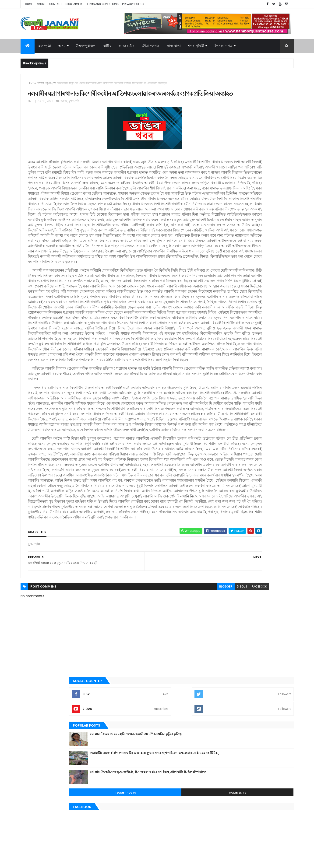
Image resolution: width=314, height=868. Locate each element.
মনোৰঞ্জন (217, 365)
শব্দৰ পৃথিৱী (196, 46)
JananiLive (45, 858)
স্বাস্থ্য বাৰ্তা (174, 46)
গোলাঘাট (217, 334)
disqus (173, 753)
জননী (216, 342)
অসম (62, 46)
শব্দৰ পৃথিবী (218, 397)
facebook (190, 753)
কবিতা (216, 310)
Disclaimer (74, 4)
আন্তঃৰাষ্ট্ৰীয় (219, 287)
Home (29, 4)
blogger (157, 753)
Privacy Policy (133, 4)
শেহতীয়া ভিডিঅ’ (221, 405)
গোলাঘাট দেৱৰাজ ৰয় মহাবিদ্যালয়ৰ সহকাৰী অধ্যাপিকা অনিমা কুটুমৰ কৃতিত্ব (257, 133)
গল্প (214, 326)
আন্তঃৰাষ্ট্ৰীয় (127, 46)
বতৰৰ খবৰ (218, 358)
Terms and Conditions (102, 4)
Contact (56, 4)
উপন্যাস (217, 302)
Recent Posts (230, 189)
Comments (272, 189)
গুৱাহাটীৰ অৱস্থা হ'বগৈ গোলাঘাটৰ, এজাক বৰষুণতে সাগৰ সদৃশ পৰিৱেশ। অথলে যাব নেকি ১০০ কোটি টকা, (262, 154)
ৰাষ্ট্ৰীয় (107, 46)
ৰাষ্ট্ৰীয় (215, 389)
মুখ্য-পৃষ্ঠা (45, 46)
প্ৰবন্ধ (215, 350)
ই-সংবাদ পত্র (224, 46)
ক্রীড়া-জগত (151, 46)
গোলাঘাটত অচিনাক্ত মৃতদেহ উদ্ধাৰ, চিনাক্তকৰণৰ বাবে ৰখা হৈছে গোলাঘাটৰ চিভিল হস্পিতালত (260, 171)
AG (31, 862)
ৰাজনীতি (217, 381)
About (41, 4)
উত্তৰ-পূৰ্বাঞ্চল (86, 46)
